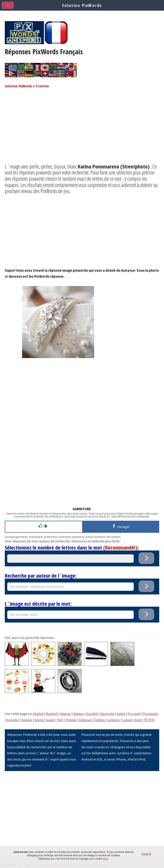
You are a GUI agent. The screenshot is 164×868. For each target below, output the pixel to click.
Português (151, 714)
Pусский (134, 714)
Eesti (138, 720)
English (38, 714)
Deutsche (107, 714)
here (106, 859)
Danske (27, 720)
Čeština (99, 720)
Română (52, 714)
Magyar (65, 714)
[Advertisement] (82, 130)
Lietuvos (113, 720)
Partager (120, 526)
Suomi (50, 720)
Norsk (39, 720)
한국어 (149, 720)
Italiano (79, 714)
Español (92, 714)
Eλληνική (85, 720)
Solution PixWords (18, 86)
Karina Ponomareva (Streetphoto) (114, 166)
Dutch (121, 714)
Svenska (13, 720)
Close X (146, 854)
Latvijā (127, 720)
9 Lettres (42, 86)
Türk (60, 720)
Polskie (71, 720)
